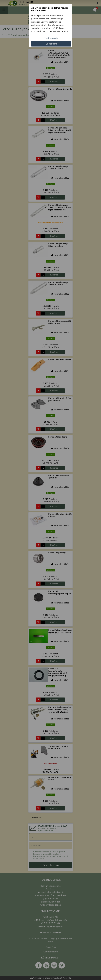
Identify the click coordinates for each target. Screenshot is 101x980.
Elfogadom (51, 44)
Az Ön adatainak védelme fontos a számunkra (50, 9)
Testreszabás (51, 38)
